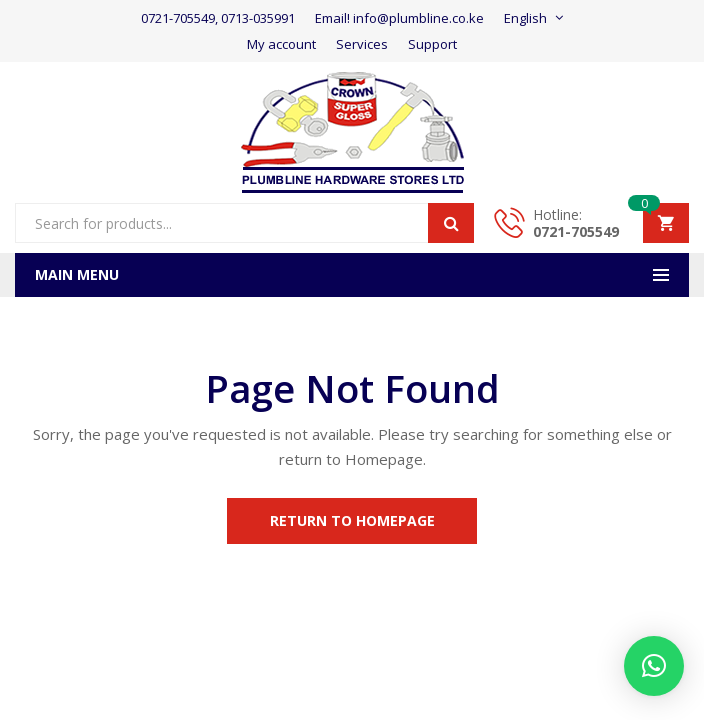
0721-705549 (576, 231)
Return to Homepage (352, 520)
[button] (654, 666)
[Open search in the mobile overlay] (244, 223)
